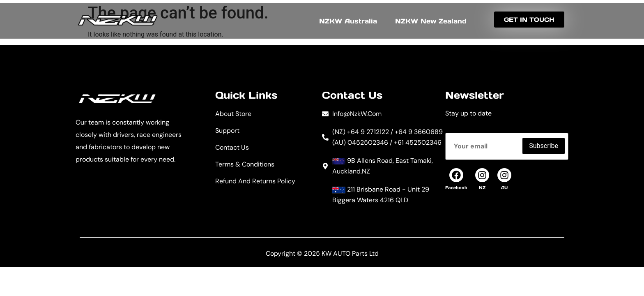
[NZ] (482, 175)
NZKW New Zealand (431, 21)
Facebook (456, 188)
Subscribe (544, 146)
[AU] (504, 175)
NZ (482, 188)
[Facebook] (456, 175)
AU (504, 188)
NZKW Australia (348, 21)
